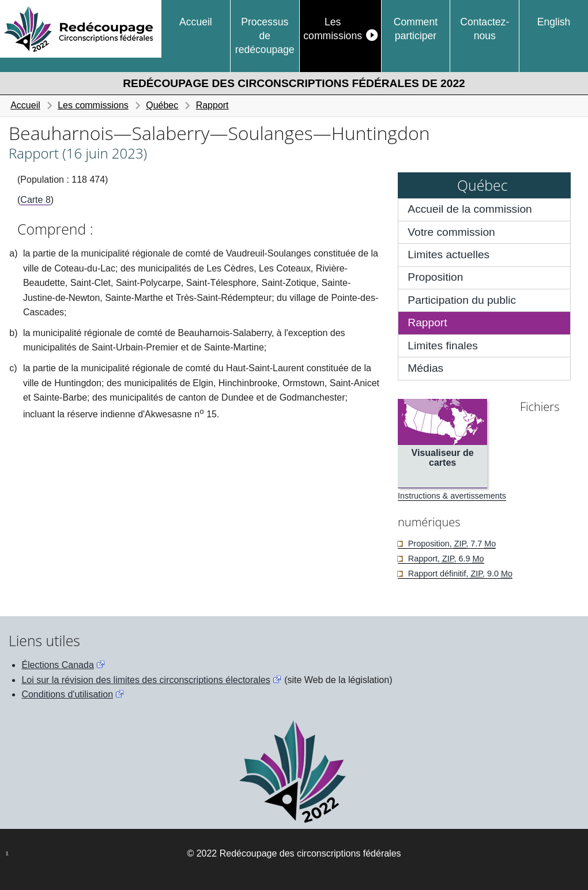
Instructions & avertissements (452, 496)
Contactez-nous (485, 29)
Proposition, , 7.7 (451, 544)
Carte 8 (35, 200)
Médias (425, 368)
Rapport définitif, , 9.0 (459, 574)
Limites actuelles (448, 254)
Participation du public (462, 300)
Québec (162, 105)
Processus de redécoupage (265, 36)
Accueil (196, 22)
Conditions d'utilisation (67, 694)
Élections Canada (57, 665)
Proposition (435, 277)
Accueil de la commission (470, 209)
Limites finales (443, 346)
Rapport (212, 105)
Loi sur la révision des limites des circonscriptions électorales (146, 680)
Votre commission (451, 232)
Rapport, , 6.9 (445, 559)
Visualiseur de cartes (443, 458)
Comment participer (416, 29)
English (554, 22)
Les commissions (333, 29)
